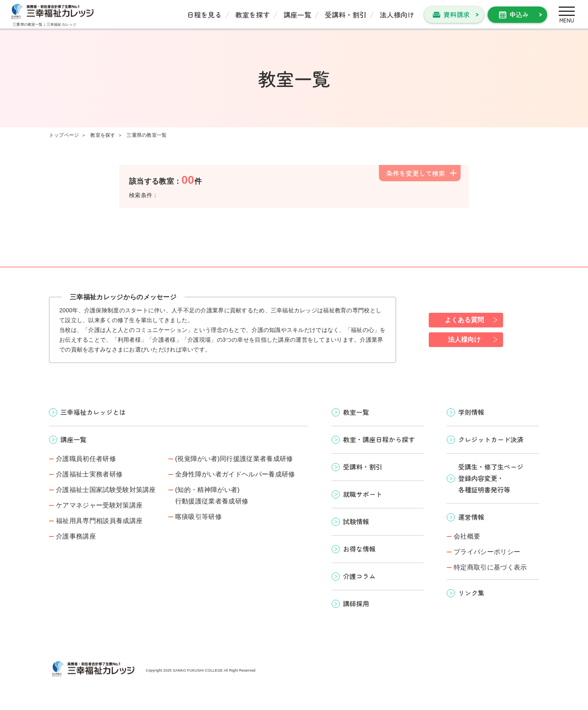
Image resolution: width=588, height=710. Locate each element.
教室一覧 (356, 412)
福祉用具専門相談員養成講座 (99, 521)
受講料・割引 (345, 14)
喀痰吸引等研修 (198, 517)
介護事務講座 (76, 536)
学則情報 (471, 412)
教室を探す (253, 14)
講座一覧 (297, 14)
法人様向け (397, 14)
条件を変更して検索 (416, 173)
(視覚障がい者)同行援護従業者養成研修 (234, 459)
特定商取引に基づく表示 (490, 567)
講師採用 (356, 603)
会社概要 (467, 536)
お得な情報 (359, 549)
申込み (519, 14)
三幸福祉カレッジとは (93, 412)
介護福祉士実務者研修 (89, 474)
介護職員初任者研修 (86, 459)
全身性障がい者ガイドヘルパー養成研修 (235, 474)
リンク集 (471, 593)
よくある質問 (464, 320)
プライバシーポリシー (487, 552)
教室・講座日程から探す (379, 439)
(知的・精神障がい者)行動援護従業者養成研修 (212, 495)
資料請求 (457, 14)
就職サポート (363, 494)
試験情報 (356, 521)
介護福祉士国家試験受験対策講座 (106, 490)
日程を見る (204, 14)
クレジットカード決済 (491, 439)
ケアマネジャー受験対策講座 (99, 505)
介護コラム (359, 576)
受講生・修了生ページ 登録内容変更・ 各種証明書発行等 (491, 478)
